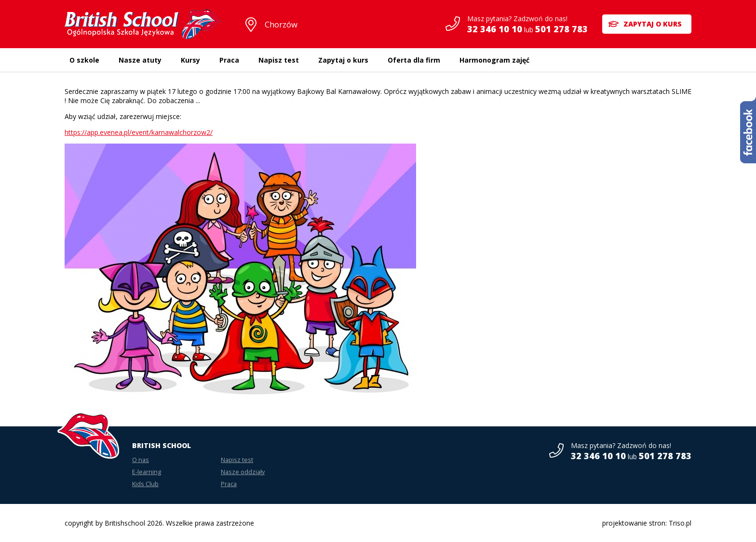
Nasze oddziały (243, 472)
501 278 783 (561, 29)
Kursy (190, 60)
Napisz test (279, 60)
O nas (141, 460)
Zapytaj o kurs (653, 24)
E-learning (147, 472)
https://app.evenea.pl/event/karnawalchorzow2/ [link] (139, 132)
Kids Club (145, 484)
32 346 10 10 (495, 29)
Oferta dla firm (414, 60)
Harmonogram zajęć (494, 60)
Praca (229, 60)
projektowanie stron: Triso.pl (647, 523)
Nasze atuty (140, 60)
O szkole (84, 60)
